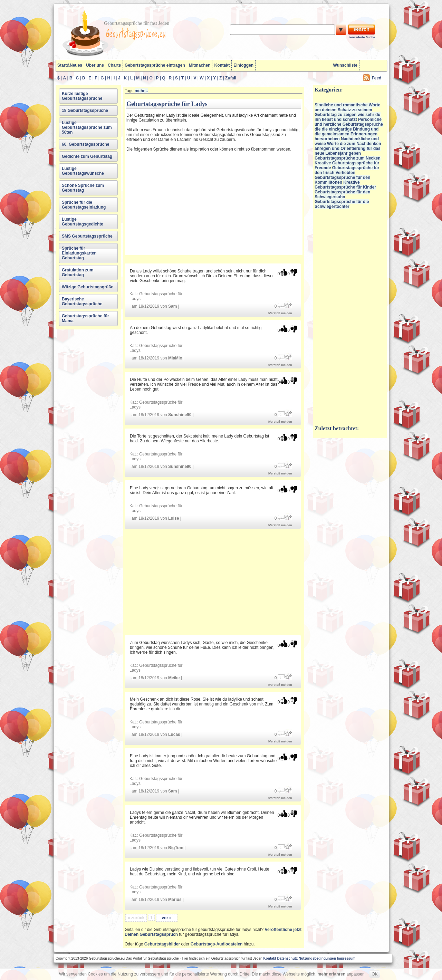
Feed (376, 78)
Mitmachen (200, 65)
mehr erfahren (332, 974)
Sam (172, 306)
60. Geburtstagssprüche (85, 144)
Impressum (346, 958)
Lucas (174, 734)
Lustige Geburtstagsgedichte (83, 222)
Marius (175, 900)
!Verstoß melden (280, 313)
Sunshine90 (180, 415)
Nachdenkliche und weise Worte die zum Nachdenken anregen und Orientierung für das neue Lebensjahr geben (348, 146)
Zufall (231, 78)
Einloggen (243, 65)
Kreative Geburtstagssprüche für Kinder (345, 185)
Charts (114, 65)
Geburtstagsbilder (162, 944)
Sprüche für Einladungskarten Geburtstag (79, 253)
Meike (174, 678)
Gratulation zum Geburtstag (78, 272)
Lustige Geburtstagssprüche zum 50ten (87, 127)
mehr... (141, 91)
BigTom (176, 848)
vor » (167, 918)
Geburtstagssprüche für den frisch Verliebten (347, 170)
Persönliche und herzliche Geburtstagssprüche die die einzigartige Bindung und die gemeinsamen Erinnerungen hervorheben (349, 129)
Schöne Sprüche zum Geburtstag (83, 188)
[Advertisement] (187, 203)
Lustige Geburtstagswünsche (83, 171)
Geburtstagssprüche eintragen (155, 65)
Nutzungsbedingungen (317, 958)
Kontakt (222, 65)
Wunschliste (345, 65)
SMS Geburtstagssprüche (87, 236)
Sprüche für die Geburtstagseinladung (84, 205)
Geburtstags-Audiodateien (217, 944)
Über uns (95, 65)
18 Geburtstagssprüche (85, 111)
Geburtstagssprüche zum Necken (348, 158)
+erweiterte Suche (362, 37)
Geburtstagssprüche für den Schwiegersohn (342, 194)
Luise (174, 518)
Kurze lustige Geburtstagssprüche (82, 96)
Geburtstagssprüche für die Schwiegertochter (342, 204)
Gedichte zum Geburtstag (87, 156)
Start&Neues (70, 65)
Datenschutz (287, 958)
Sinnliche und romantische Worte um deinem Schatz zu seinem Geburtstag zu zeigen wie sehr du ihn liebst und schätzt (348, 112)
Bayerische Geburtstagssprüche (82, 301)
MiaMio (175, 358)
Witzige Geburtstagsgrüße (88, 287)
